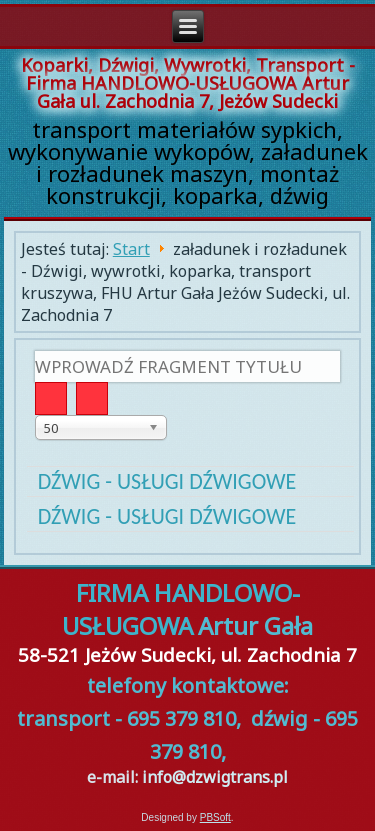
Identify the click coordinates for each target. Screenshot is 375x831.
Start (131, 249)
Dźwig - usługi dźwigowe (167, 481)
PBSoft (215, 817)
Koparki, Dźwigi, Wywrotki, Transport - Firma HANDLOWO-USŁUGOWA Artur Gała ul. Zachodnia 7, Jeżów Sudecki (188, 83)
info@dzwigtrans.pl (215, 777)
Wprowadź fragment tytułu (35, 351)
